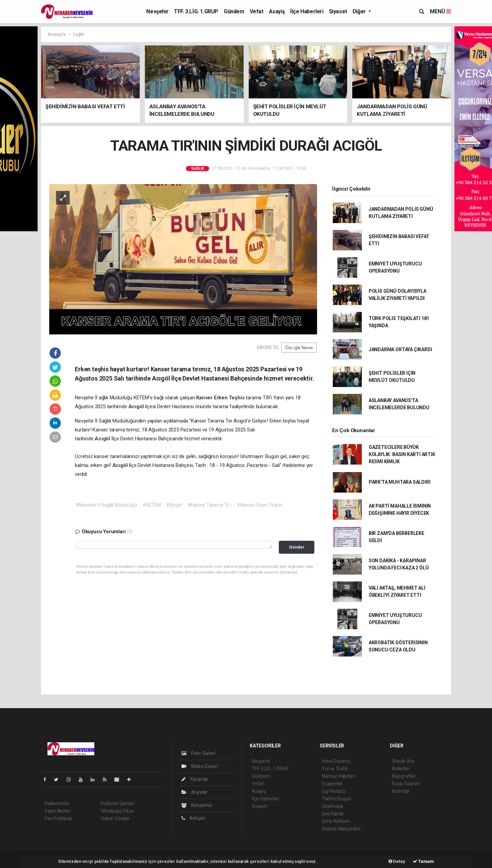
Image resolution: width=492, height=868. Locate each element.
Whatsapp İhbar (117, 811)
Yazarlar (195, 779)
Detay (397, 861)
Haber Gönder (115, 818)
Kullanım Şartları (118, 803)
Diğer (360, 11)
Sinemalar (333, 806)
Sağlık (79, 34)
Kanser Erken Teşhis (221, 398)
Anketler (401, 769)
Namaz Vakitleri (338, 776)
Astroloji (400, 791)
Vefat (257, 11)
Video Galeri (200, 766)
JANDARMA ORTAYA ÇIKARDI (400, 349)
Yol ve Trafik (335, 769)
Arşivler (195, 792)
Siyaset (338, 11)
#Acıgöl (174, 505)
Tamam (423, 861)
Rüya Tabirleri (406, 784)
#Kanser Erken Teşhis (259, 505)
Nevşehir (157, 11)
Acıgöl (137, 407)
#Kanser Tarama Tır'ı (210, 505)
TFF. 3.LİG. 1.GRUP (196, 11)
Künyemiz (197, 805)
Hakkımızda (57, 803)
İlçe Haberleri (307, 11)
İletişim (194, 818)
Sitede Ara (403, 761)
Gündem (234, 11)
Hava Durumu (336, 761)
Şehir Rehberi (336, 821)
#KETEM (152, 505)
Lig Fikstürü (334, 791)
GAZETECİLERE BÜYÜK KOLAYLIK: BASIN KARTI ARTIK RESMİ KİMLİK (402, 454)
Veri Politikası (58, 818)
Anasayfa (57, 34)
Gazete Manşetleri (341, 829)
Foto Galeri (199, 753)
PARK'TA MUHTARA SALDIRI (400, 482)
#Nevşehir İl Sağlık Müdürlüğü (106, 505)
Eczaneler (332, 784)
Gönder (297, 547)
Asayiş (277, 11)
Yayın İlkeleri (57, 811)
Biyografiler (404, 776)
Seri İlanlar (333, 814)
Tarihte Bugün (337, 799)
